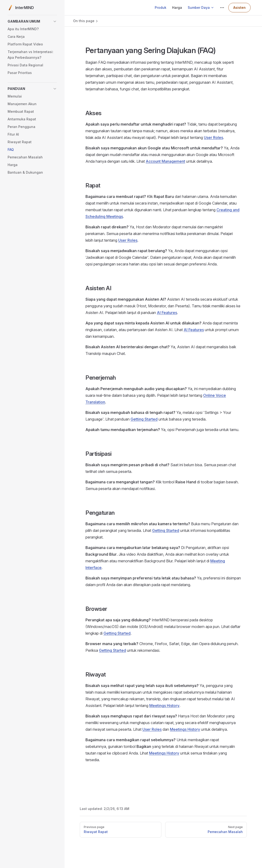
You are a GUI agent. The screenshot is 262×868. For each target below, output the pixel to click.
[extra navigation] (222, 8)
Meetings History (164, 706)
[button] (32, 21)
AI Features (167, 313)
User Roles (213, 137)
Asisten (239, 7)
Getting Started (144, 419)
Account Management (165, 161)
